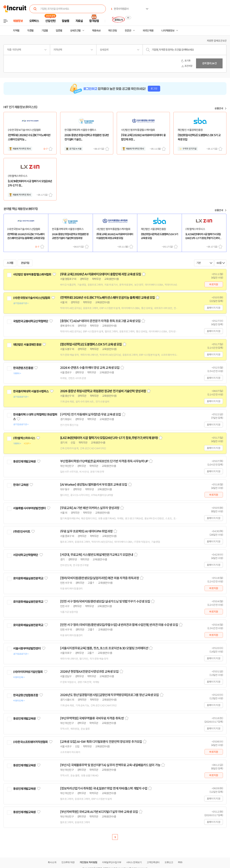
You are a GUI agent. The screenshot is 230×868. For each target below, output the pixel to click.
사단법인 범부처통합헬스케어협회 (32, 274)
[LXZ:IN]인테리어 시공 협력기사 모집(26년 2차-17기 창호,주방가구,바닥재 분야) (109, 438)
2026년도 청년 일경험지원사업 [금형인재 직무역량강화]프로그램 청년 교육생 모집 (110, 695)
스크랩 (51, 149)
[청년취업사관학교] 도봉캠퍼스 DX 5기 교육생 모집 (91, 344)
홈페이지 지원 (214, 308)
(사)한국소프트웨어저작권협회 (30, 742)
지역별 (16, 31)
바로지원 (214, 284)
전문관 (128, 31)
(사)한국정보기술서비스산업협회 (32, 298)
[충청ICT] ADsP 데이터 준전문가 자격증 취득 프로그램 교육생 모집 (100, 321)
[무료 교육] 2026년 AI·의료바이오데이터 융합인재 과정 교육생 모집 (101, 274)
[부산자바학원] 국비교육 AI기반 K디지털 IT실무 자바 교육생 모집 (99, 812)
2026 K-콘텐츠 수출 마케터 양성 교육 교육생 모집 (90, 368)
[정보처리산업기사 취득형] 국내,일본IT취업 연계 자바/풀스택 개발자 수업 (104, 788)
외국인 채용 (148, 31)
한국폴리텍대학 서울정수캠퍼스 (31, 391)
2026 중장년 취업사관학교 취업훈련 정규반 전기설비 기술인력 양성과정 (103, 391)
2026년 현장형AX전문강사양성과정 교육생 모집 (89, 672)
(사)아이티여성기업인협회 (28, 672)
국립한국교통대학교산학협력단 (31, 321)
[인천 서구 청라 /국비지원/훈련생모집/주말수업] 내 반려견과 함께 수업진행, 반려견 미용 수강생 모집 (119, 625)
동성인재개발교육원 (24, 461)
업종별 (59, 31)
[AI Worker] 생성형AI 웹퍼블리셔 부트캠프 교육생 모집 (94, 485)
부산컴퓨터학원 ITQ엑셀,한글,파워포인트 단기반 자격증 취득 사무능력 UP (104, 461)
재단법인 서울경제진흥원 (27, 345)
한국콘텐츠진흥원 (23, 368)
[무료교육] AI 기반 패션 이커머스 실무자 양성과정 (90, 508)
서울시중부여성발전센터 (27, 648)
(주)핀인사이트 (22, 532)
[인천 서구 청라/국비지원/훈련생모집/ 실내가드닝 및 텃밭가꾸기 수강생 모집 (105, 602)
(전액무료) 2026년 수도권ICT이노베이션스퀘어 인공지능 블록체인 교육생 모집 (107, 298)
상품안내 (219, 108)
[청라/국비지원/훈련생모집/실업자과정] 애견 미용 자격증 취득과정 (100, 578)
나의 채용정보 (168, 31)
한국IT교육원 (21, 485)
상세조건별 (75, 31)
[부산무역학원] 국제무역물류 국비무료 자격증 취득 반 (92, 718)
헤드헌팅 (113, 31)
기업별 (45, 31)
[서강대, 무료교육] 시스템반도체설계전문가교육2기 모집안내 (97, 555)
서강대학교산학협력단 (26, 555)
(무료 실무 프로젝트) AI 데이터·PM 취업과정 (86, 531)
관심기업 (25, 263)
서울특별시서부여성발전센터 (29, 508)
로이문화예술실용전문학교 (28, 578)
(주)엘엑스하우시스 (24, 438)
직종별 (30, 31)
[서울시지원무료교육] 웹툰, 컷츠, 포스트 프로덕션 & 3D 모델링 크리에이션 (104, 648)
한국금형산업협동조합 (26, 695)
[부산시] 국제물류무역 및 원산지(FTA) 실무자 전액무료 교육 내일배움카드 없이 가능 (110, 765)
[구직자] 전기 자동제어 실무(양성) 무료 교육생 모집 (90, 415)
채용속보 (96, 31)
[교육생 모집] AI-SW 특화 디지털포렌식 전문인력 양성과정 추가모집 (101, 742)
